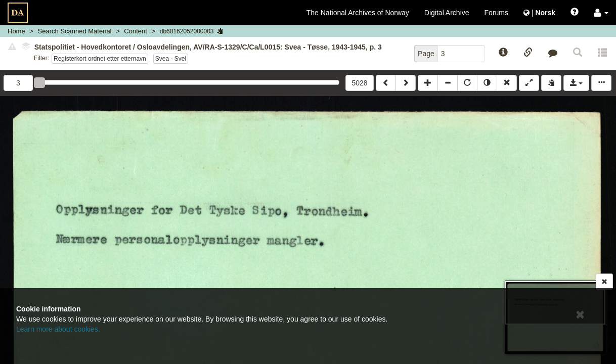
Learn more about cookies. (58, 329)
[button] (601, 13)
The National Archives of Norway (358, 13)
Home (16, 31)
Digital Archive (447, 13)
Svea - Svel (171, 59)
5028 (359, 83)
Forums (496, 13)
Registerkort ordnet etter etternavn (100, 59)
